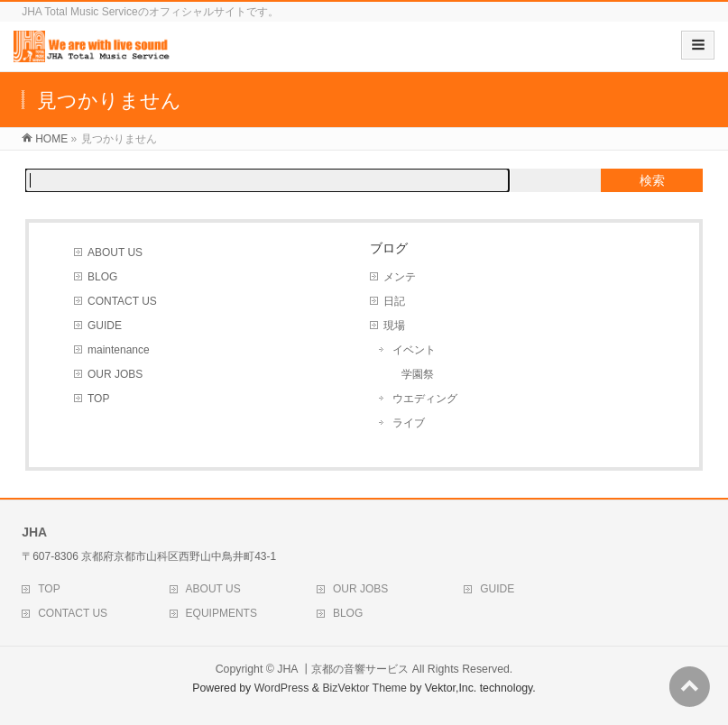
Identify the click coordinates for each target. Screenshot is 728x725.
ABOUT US (115, 252)
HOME (51, 139)
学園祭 (418, 374)
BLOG (102, 277)
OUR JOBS (115, 374)
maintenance (119, 350)
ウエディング (425, 399)
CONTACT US (122, 301)
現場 (394, 326)
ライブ (409, 423)
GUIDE (105, 326)
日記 (394, 301)
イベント (414, 350)
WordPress (282, 688)
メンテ (400, 277)
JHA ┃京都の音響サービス (343, 669)
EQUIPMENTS (221, 613)
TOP (98, 399)
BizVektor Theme (364, 688)
